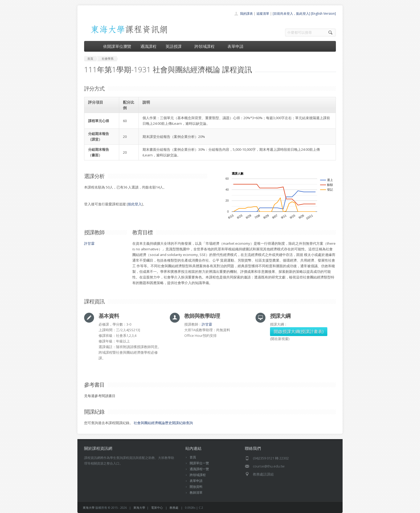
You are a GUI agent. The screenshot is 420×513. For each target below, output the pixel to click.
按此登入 (135, 204)
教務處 (174, 508)
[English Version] (323, 14)
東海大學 (89, 508)
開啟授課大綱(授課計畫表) (299, 331)
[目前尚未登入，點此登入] (291, 14)
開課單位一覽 (199, 463)
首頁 (193, 457)
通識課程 (148, 46)
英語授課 (175, 46)
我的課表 (246, 14)
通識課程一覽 (199, 469)
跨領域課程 (206, 46)
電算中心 (157, 508)
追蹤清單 (263, 14)
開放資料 (196, 487)
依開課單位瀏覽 (117, 46)
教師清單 (196, 493)
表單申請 (235, 46)
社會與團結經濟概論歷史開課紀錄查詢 (163, 423)
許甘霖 (89, 243)
